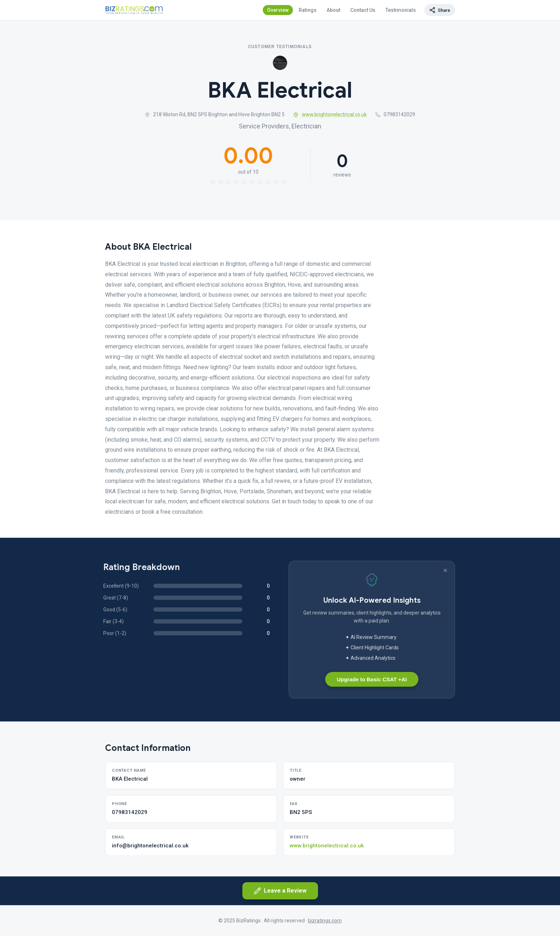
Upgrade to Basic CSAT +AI (372, 679)
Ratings (308, 10)
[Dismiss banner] (445, 570)
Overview (278, 10)
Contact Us (363, 10)
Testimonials (401, 10)
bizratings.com (325, 921)
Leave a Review (280, 891)
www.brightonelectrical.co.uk (330, 114)
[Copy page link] (440, 10)
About (333, 10)
